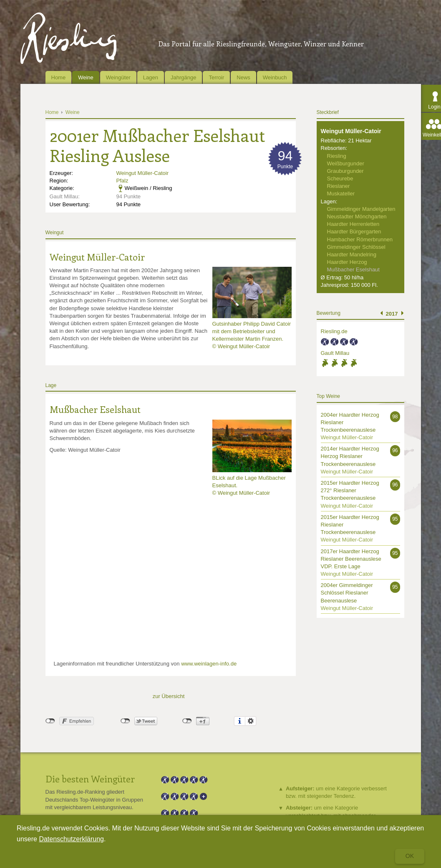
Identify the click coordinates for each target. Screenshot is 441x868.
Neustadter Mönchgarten (357, 216)
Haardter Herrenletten (353, 224)
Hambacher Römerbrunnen (360, 239)
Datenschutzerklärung (71, 839)
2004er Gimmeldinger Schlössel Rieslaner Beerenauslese (347, 593)
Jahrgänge (183, 77)
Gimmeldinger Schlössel (356, 247)
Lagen (151, 77)
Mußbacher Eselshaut (95, 409)
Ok (410, 856)
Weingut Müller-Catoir (142, 173)
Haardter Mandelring (352, 254)
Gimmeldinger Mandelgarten (361, 209)
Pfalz (122, 181)
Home (59, 77)
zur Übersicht (169, 696)
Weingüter (118, 77)
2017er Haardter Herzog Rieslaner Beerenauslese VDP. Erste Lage (351, 559)
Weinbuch (275, 77)
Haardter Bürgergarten (354, 232)
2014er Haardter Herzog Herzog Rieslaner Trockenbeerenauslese (350, 456)
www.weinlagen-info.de (209, 664)
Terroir (216, 77)
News (243, 77)
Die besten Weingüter (90, 779)
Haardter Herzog (347, 262)
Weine (86, 77)
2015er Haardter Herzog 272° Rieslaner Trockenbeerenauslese (350, 490)
